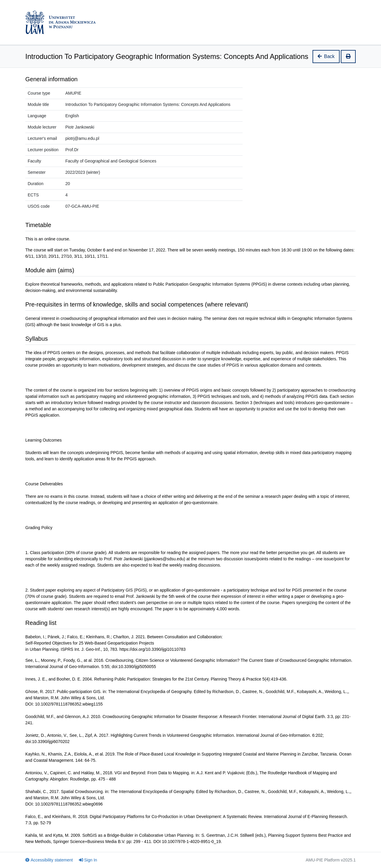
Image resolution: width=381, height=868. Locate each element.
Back (326, 56)
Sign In (88, 860)
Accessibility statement (49, 860)
